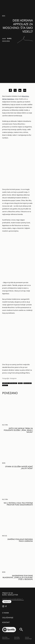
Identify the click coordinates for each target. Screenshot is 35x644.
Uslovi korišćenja (28, 638)
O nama (6, 613)
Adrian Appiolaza (8, 99)
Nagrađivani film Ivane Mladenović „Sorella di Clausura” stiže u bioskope (18, 577)
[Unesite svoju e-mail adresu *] (13, 599)
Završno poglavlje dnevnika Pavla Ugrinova (20, 540)
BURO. (9, 38)
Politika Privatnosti (6, 638)
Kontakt (6, 622)
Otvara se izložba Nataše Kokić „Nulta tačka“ (19, 467)
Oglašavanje (8, 618)
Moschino (25, 96)
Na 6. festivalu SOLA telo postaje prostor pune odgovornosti (18, 504)
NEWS (4, 16)
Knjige (5, 536)
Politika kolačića (17, 638)
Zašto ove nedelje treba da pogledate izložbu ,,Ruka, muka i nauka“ (18, 430)
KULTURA (5, 425)
